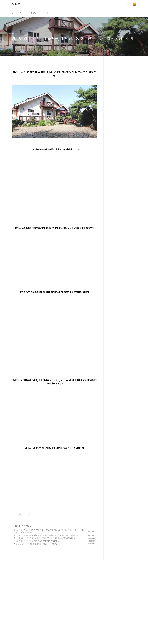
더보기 (16, 4)
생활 (16, 558)
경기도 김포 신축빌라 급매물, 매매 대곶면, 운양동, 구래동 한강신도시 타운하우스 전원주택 (45, 567)
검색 (129, 5)
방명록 (33, 13)
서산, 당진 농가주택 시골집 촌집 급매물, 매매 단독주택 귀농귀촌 (36, 576)
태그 (22, 13)
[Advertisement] (54, 522)
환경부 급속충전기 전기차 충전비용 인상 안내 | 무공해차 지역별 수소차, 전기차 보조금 (43, 570)
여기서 (45, 13)
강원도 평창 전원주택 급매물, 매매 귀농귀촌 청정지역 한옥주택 (35, 573)
